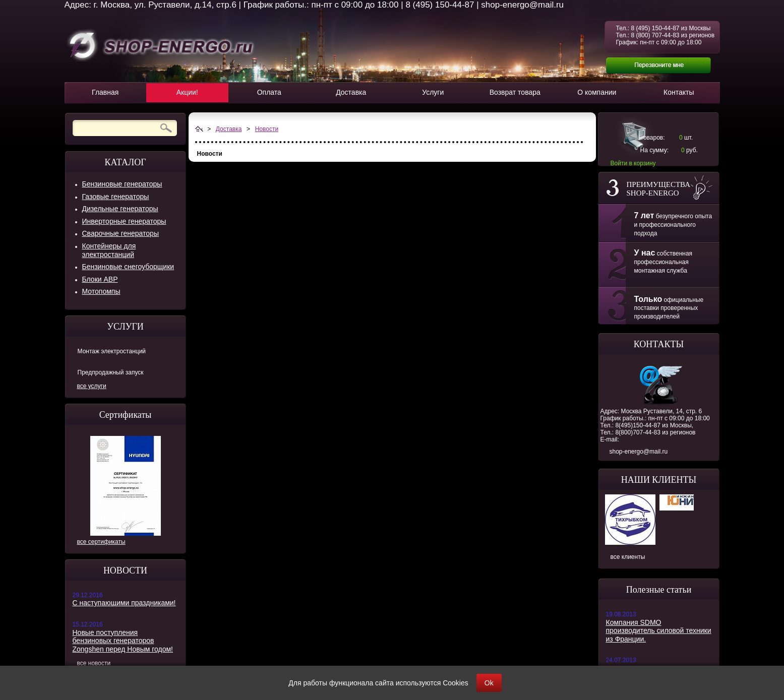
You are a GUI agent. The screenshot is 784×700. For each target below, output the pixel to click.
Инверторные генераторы (124, 221)
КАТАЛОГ (125, 162)
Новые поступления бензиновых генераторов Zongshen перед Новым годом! (123, 641)
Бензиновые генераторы (122, 184)
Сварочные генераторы (120, 233)
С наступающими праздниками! (124, 603)
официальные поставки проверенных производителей (669, 308)
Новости (267, 129)
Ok (489, 683)
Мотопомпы (101, 291)
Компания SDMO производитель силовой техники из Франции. (659, 631)
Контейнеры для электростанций (109, 250)
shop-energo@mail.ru (639, 452)
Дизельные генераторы (120, 209)
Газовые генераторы (116, 197)
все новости (94, 663)
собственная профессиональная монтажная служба (664, 262)
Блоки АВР (100, 279)
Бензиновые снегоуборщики (128, 267)
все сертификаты (101, 542)
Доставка (229, 129)
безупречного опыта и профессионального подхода (673, 225)
